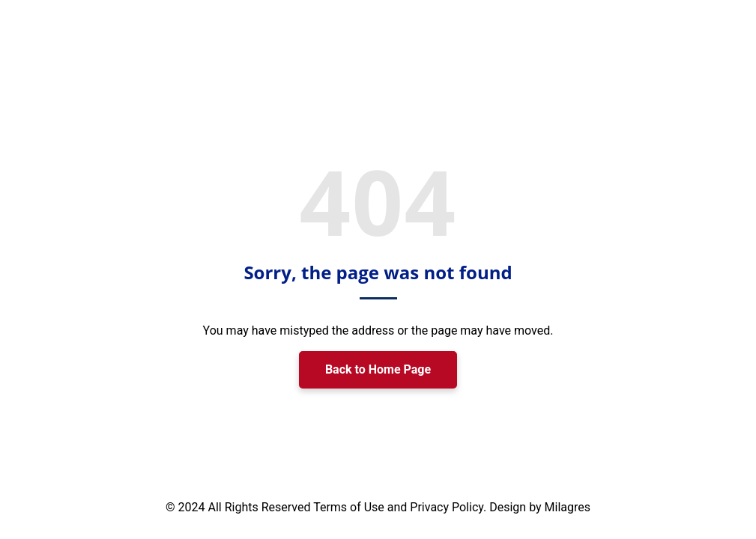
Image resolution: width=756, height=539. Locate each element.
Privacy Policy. (450, 507)
